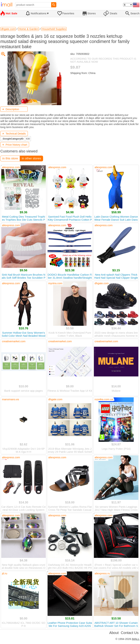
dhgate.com (102, 283)
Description (11, 109)
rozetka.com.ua (104, 399)
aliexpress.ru (102, 573)
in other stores (31, 158)
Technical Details (14, 134)
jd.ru (5, 573)
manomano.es (10, 399)
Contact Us (130, 633)
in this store (10, 158)
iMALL (136, 639)
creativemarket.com (14, 341)
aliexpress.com (11, 167)
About (114, 633)
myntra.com (55, 283)
